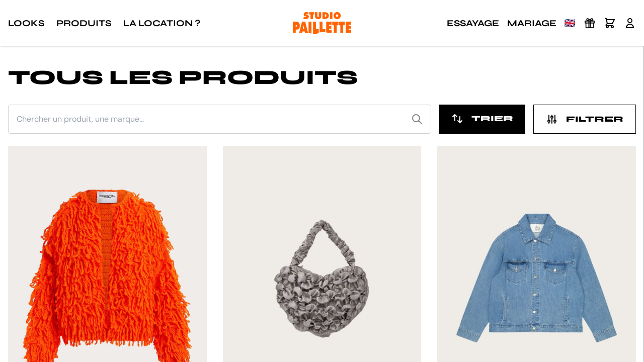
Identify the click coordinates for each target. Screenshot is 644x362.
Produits (84, 23)
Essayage (473, 23)
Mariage (532, 23)
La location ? (162, 23)
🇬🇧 (570, 23)
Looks (26, 23)
